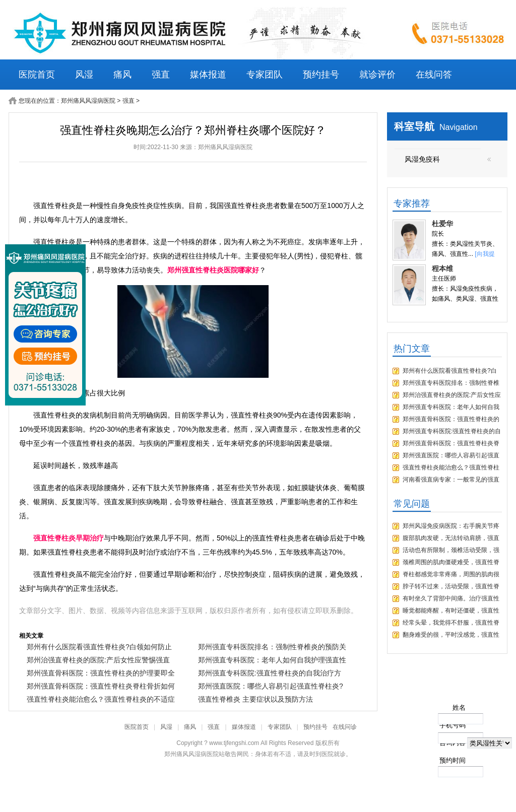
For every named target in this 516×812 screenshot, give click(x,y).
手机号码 (453, 725)
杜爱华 (442, 224)
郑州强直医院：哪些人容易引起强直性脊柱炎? (271, 686)
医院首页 (37, 75)
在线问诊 (345, 727)
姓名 (459, 707)
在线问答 (434, 75)
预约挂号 (321, 75)
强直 (161, 75)
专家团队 (265, 75)
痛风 (122, 75)
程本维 (442, 268)
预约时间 (453, 760)
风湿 (84, 75)
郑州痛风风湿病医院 (88, 101)
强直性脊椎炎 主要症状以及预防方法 (255, 699)
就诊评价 (377, 75)
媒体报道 (208, 75)
